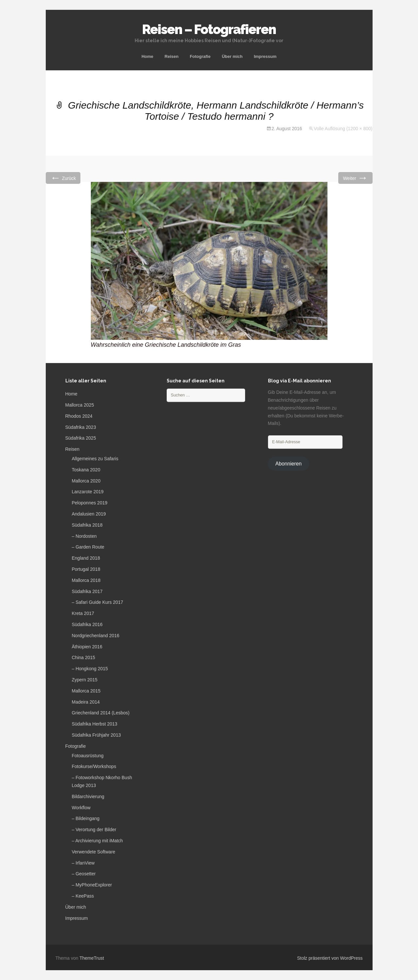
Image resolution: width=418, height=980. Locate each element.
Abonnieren (288, 464)
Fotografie (200, 56)
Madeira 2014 (86, 702)
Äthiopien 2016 (87, 647)
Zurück (63, 178)
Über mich (232, 56)
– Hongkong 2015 (90, 669)
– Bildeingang (86, 818)
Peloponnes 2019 (90, 503)
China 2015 (84, 657)
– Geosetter (84, 874)
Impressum (265, 56)
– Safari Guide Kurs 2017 (98, 602)
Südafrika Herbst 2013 (95, 724)
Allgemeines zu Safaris (95, 459)
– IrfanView (83, 863)
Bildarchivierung (88, 796)
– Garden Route (88, 547)
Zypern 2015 (85, 680)
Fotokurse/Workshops (94, 766)
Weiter (355, 178)
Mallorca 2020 (86, 481)
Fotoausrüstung (88, 756)
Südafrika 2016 (87, 624)
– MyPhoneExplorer (92, 885)
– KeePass (83, 896)
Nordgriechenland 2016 (96, 636)
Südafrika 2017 (87, 591)
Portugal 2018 (86, 569)
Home (147, 56)
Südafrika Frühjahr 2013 (96, 735)
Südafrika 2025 (81, 438)
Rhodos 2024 (79, 416)
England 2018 (86, 558)
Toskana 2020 (86, 470)
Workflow (81, 808)
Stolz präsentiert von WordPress (330, 958)
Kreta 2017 (83, 613)
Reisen (172, 56)
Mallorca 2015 (86, 691)
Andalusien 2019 (89, 514)
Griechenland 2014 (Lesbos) (101, 713)
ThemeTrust (92, 958)
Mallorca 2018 (86, 580)
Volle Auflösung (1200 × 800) (343, 129)
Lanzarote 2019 (88, 492)
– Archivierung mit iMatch (97, 841)
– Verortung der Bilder (94, 830)
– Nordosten (84, 536)
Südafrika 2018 (87, 525)
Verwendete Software (94, 852)
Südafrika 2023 (81, 427)
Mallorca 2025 (80, 405)
